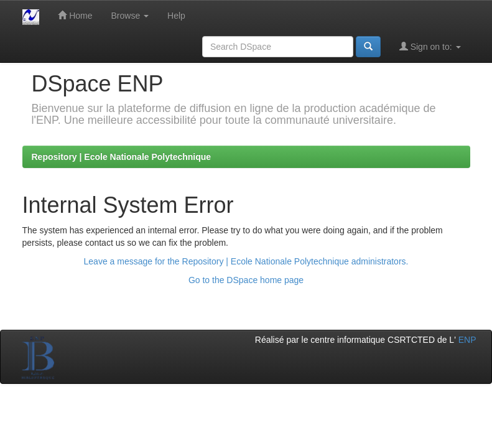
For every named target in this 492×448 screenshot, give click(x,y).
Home (75, 15)
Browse (130, 16)
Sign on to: (430, 46)
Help (176, 16)
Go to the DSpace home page (246, 280)
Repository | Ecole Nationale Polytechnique (122, 157)
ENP (467, 340)
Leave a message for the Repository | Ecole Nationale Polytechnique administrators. (246, 261)
